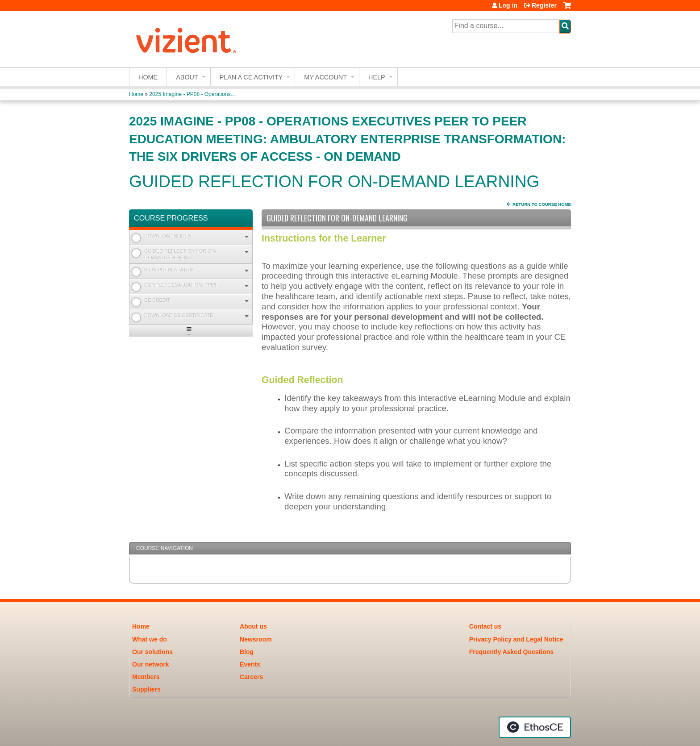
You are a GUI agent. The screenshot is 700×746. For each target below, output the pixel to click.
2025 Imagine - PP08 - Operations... (192, 94)
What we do (150, 639)
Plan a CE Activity (251, 77)
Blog (247, 652)
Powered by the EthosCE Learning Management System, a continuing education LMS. (535, 727)
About (187, 77)
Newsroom (256, 639)
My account (325, 77)
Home (148, 77)
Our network (150, 664)
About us (253, 626)
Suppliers (146, 689)
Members (146, 677)
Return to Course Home (542, 204)
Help (377, 77)
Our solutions (152, 652)
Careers (251, 677)
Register (544, 5)
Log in (508, 5)
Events (250, 664)
